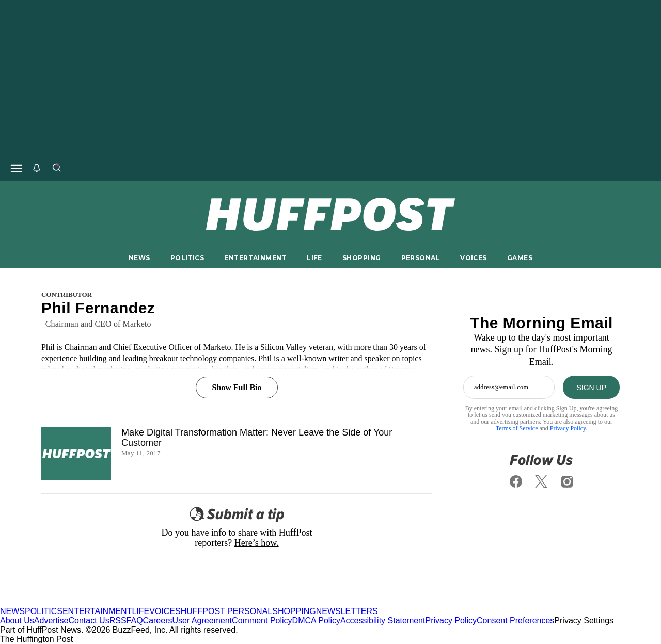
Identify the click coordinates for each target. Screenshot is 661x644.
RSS (118, 621)
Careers (158, 621)
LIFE (314, 258)
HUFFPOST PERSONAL (227, 611)
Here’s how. (257, 543)
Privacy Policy (568, 428)
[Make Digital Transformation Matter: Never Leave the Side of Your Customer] (76, 454)
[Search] (56, 168)
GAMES (520, 258)
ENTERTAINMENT (255, 258)
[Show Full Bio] (237, 376)
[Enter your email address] (509, 387)
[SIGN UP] (591, 387)
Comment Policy (262, 621)
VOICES (474, 258)
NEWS (139, 258)
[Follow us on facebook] (516, 481)
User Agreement (202, 621)
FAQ (135, 621)
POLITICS (187, 258)
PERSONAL (421, 258)
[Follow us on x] (542, 481)
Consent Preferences (515, 621)
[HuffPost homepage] (133, 602)
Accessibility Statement (383, 621)
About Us (17, 621)
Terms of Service (517, 428)
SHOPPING (361, 258)
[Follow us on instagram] (567, 481)
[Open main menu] (17, 168)
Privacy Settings (584, 621)
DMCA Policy (316, 621)
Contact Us (89, 621)
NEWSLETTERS (347, 611)
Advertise (51, 621)
